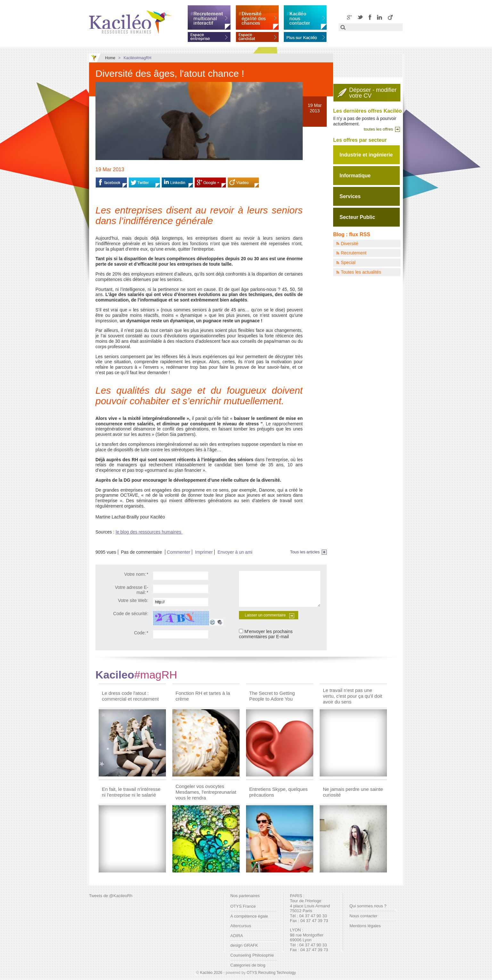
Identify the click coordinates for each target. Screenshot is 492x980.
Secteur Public (357, 217)
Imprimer (204, 552)
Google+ (349, 17)
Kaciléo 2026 (211, 973)
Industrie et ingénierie (366, 155)
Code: (141, 633)
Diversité (349, 244)
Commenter (179, 552)
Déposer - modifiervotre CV (373, 93)
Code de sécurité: (131, 614)
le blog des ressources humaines (149, 532)
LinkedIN (380, 17)
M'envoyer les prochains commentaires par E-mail (266, 634)
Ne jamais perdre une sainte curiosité (353, 792)
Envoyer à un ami (235, 552)
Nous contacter (363, 916)
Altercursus (241, 926)
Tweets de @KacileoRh (111, 896)
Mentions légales (365, 926)
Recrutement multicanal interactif (209, 17)
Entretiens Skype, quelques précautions (279, 792)
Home (110, 58)
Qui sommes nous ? (368, 906)
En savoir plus (305, 36)
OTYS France (243, 906)
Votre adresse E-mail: (132, 590)
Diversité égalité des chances (257, 17)
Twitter (360, 17)
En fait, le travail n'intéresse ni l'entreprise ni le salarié (131, 792)
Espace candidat (257, 36)
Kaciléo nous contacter (305, 17)
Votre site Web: (133, 600)
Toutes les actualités (361, 272)
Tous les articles (305, 552)
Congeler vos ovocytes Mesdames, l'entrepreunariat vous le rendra (206, 792)
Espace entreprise (209, 36)
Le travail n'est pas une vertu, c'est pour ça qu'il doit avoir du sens (353, 696)
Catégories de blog (248, 965)
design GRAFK (244, 945)
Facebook (370, 17)
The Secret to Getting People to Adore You (272, 696)
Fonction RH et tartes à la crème (203, 696)
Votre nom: (136, 574)
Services (350, 196)
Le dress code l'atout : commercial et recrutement (130, 696)
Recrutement (354, 253)
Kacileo (136, 675)
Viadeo (390, 17)
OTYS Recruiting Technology (271, 973)
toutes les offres (378, 129)
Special (348, 262)
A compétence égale (249, 916)
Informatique (355, 176)
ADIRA (237, 936)
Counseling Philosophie (252, 955)
